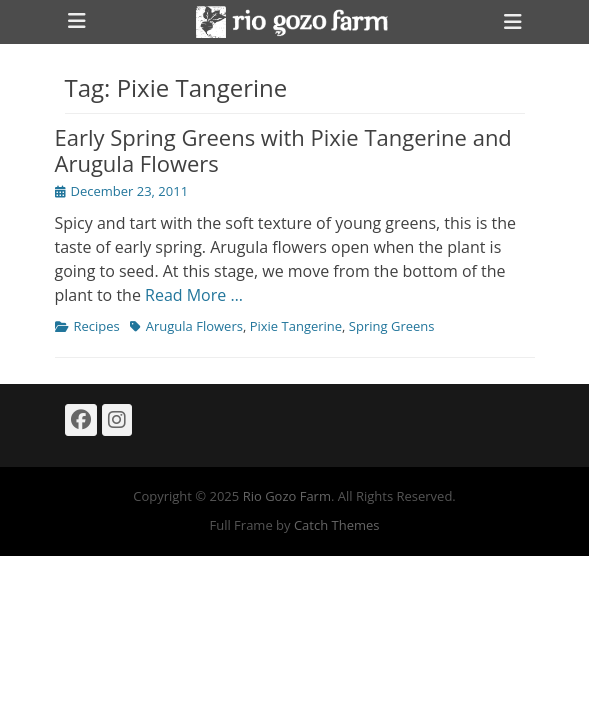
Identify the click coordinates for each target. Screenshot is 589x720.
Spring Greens (392, 326)
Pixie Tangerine (296, 326)
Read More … (194, 295)
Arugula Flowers (194, 326)
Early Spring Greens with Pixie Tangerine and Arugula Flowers (283, 150)
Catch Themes (337, 525)
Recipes (97, 326)
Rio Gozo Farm (287, 496)
